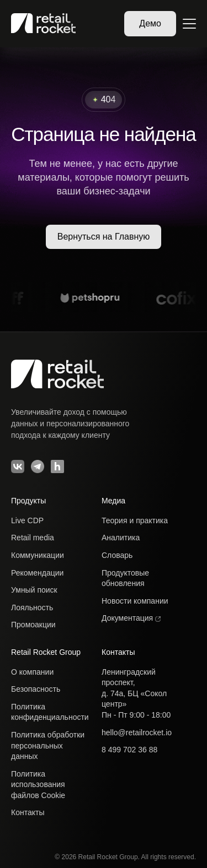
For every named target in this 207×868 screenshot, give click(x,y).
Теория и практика (135, 520)
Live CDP (27, 520)
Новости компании (135, 601)
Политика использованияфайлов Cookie (38, 785)
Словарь (117, 555)
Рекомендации (37, 573)
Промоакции (33, 625)
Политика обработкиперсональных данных (48, 745)
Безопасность (36, 689)
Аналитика (121, 538)
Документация (131, 618)
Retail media (33, 538)
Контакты (28, 812)
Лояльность (32, 607)
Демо (150, 23)
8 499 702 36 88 (129, 750)
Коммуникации (38, 555)
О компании (32, 672)
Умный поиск (34, 590)
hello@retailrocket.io (137, 733)
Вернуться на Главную (104, 237)
